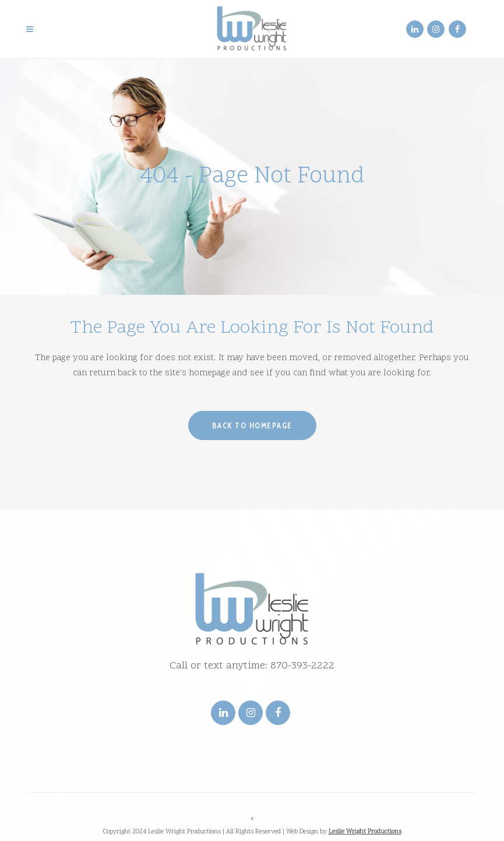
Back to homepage (252, 425)
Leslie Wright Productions (365, 832)
